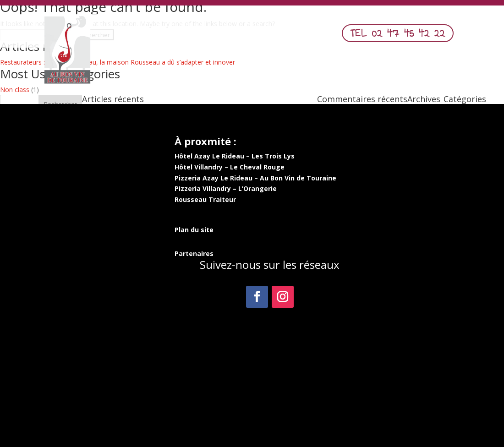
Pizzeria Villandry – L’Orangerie (226, 188)
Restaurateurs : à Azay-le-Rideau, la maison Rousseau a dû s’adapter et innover (118, 62)
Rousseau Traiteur (205, 199)
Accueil (130, 36)
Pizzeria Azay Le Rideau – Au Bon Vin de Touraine (255, 178)
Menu (162, 36)
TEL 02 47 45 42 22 (398, 33)
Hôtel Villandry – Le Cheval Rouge (230, 167)
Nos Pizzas (203, 36)
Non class (15, 90)
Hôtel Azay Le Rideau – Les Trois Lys (235, 156)
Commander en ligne (269, 36)
